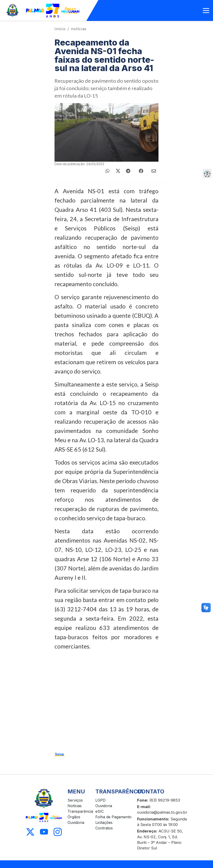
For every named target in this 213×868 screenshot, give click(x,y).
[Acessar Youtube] (44, 832)
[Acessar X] (30, 832)
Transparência (80, 811)
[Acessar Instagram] (58, 832)
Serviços (75, 800)
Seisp (60, 754)
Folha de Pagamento (113, 817)
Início (60, 29)
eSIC (100, 811)
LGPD (100, 800)
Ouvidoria (76, 822)
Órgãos (74, 817)
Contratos (104, 828)
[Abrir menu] (206, 11)
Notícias (75, 806)
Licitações (104, 822)
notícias (79, 29)
